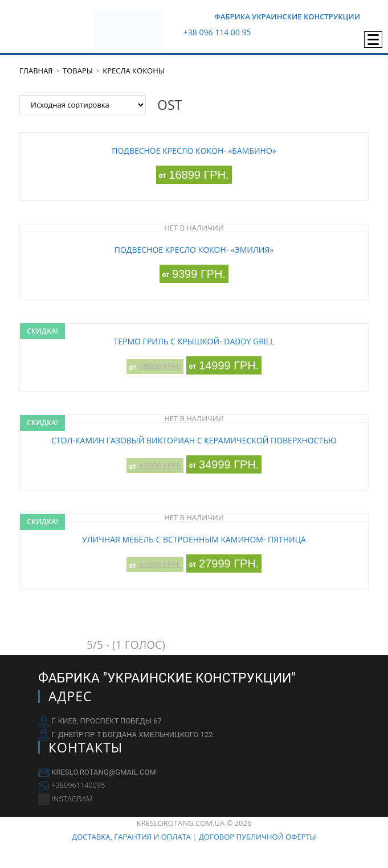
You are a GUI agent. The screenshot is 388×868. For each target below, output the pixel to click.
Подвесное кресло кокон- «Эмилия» (194, 250)
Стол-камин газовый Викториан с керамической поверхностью (194, 440)
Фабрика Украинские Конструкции (287, 17)
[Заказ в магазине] (83, 105)
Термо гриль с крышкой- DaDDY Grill (194, 341)
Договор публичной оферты (258, 837)
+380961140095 (78, 785)
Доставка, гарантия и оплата (131, 837)
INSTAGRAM (72, 799)
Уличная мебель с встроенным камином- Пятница (194, 539)
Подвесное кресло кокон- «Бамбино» (194, 151)
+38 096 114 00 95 (217, 32)
